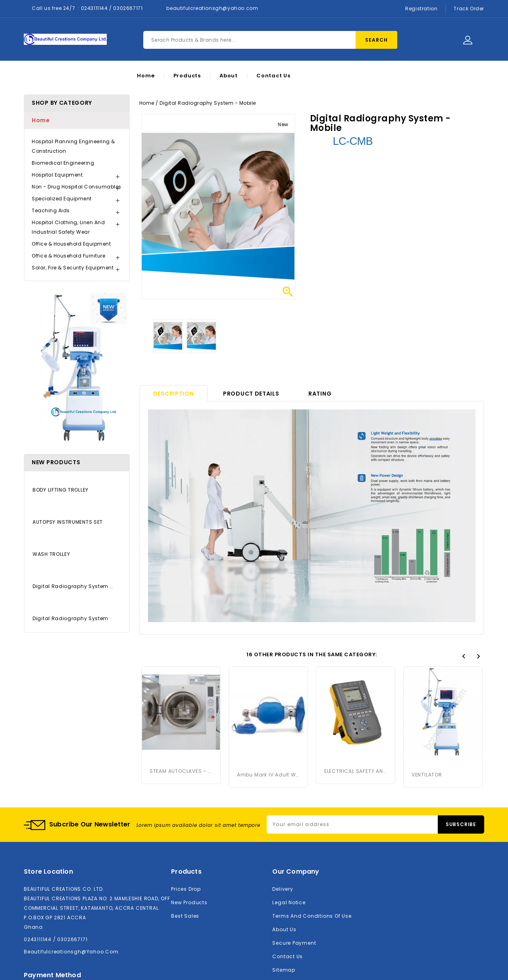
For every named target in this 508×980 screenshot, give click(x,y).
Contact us (288, 881)
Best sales (185, 841)
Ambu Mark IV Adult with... (268, 690)
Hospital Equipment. (58, 175)
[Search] (270, 40)
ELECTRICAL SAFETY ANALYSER (356, 690)
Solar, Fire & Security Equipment (73, 268)
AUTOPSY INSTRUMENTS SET (68, 522)
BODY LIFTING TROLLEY (61, 490)
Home (146, 76)
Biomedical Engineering (63, 163)
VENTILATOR (427, 690)
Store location (48, 796)
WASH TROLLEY (51, 554)
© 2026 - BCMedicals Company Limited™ (254, 969)
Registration (421, 9)
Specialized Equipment (62, 199)
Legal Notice (289, 827)
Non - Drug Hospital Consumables (77, 187)
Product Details (251, 394)
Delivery (283, 814)
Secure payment (294, 868)
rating (320, 394)
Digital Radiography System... (73, 586)
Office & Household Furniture (68, 256)
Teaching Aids (51, 210)
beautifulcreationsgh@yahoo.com (212, 8)
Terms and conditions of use (312, 841)
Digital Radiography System (70, 618)
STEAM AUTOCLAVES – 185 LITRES (181, 690)
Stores (281, 908)
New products (189, 827)
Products (187, 76)
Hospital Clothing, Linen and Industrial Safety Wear (68, 227)
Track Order (469, 9)
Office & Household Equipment (71, 244)
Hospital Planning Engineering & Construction (73, 146)
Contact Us (273, 76)
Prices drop (186, 814)
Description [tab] (174, 394)
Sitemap (284, 894)
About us (284, 854)
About (229, 76)
